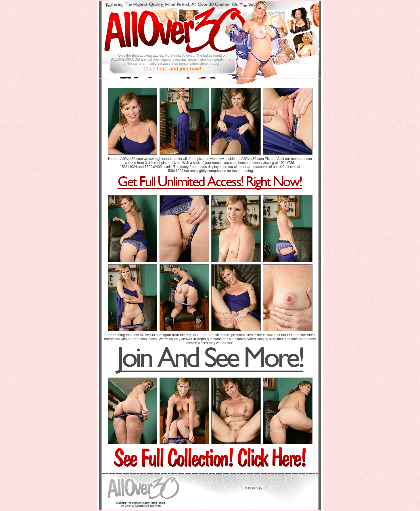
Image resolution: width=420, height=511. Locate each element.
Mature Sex (253, 488)
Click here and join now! (172, 69)
